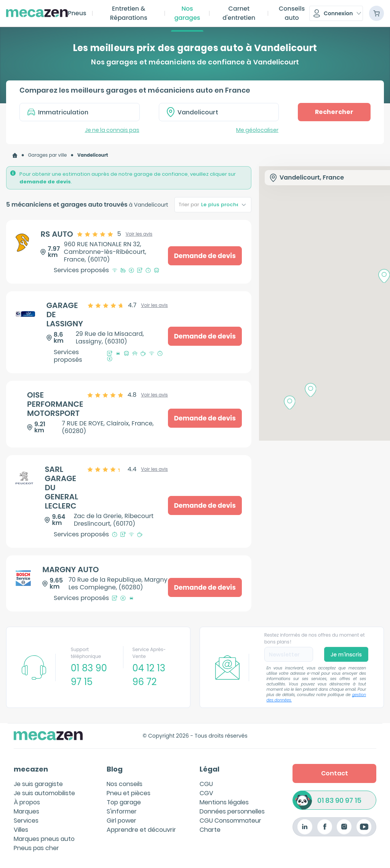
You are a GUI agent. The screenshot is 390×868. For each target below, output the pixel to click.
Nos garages (187, 13)
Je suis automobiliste (44, 793)
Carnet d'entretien (239, 13)
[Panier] (376, 13)
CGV (206, 793)
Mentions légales (224, 802)
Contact (335, 773)
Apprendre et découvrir (141, 830)
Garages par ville (48, 155)
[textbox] (224, 112)
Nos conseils (125, 784)
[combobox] (219, 112)
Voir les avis (139, 234)
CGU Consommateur (230, 821)
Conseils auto (292, 13)
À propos (27, 802)
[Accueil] (15, 155)
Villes (21, 830)
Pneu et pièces (129, 793)
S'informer (122, 811)
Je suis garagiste (38, 784)
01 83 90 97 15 (339, 800)
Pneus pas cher (36, 848)
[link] (15, 155)
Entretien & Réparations (129, 13)
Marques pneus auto (44, 839)
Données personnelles (232, 811)
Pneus (77, 13)
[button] (336, 13)
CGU (206, 784)
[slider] (99, 234)
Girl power (121, 821)
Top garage (124, 802)
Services (26, 821)
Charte (210, 830)
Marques (26, 811)
